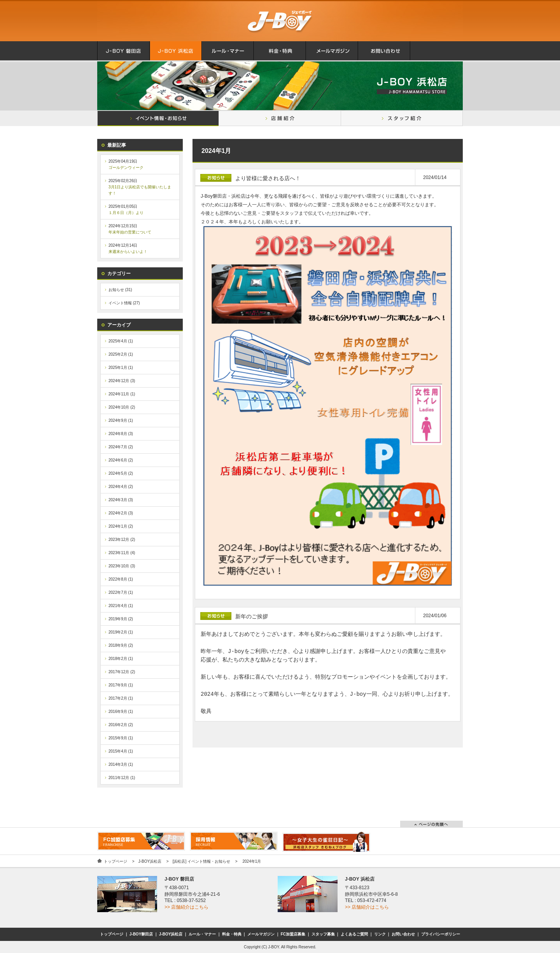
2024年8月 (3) (121, 434)
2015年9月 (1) (121, 738)
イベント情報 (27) (124, 303)
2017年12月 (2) (122, 672)
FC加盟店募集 (293, 934)
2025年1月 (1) (121, 368)
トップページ (115, 861)
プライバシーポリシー (441, 934)
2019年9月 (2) (121, 619)
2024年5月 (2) (121, 473)
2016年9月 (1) (121, 712)
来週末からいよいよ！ (128, 252)
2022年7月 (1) (121, 592)
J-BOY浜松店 (150, 861)
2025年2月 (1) (121, 354)
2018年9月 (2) (121, 645)
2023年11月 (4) (122, 553)
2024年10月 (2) (122, 407)
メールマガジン (261, 934)
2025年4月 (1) (121, 341)
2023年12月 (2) (122, 540)
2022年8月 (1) (121, 579)
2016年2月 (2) (121, 725)
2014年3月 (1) (121, 764)
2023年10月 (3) (122, 566)
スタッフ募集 (323, 934)
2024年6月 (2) (121, 460)
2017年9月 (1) (121, 685)
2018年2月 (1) (121, 659)
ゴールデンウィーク (126, 168)
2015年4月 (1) (121, 751)
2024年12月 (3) (122, 381)
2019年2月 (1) (121, 632)
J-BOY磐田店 (141, 934)
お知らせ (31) (120, 290)
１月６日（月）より (126, 213)
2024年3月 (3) (121, 500)
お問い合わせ (403, 934)
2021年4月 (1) (121, 606)
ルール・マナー (202, 934)
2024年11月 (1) (122, 394)
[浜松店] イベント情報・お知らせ (201, 861)
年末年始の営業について (130, 232)
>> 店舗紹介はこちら (186, 907)
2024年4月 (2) (121, 487)
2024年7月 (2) (121, 447)
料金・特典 (232, 934)
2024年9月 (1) (121, 420)
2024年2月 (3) (121, 513)
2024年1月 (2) (121, 526)
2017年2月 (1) (121, 698)
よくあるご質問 (354, 934)
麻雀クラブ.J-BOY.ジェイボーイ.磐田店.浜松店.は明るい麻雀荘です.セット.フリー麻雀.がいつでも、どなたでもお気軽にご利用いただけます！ (280, 21)
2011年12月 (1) (122, 778)
